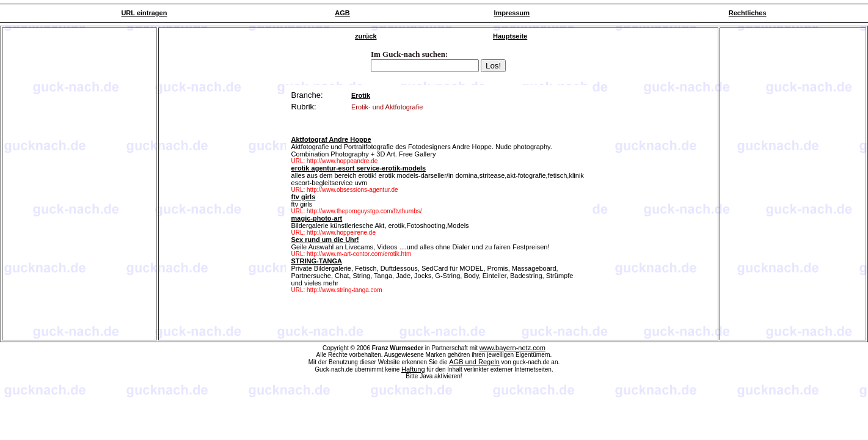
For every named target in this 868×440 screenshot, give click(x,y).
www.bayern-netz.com (512, 348)
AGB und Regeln (474, 362)
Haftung (413, 369)
